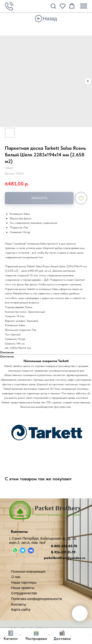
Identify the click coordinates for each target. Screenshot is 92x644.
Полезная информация (28, 572)
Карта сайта (21, 610)
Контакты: (20, 532)
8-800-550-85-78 (64, 546)
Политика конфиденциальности (37, 599)
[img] (39, 19)
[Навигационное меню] (84, 6)
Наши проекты (23, 588)
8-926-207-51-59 (63, 552)
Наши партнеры (24, 582)
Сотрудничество (24, 593)
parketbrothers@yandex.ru (65, 558)
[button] (53, 6)
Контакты (19, 604)
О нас (16, 577)
